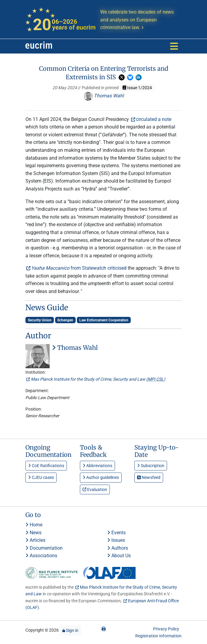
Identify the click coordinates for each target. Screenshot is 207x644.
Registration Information (158, 636)
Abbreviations (97, 466)
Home (34, 525)
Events (116, 533)
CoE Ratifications (46, 466)
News (33, 533)
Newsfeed (149, 477)
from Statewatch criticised (79, 268)
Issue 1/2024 (137, 88)
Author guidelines (101, 477)
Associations (41, 556)
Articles (35, 540)
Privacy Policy (166, 629)
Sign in (70, 630)
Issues (116, 540)
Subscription (151, 466)
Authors (118, 548)
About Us (119, 556)
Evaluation (95, 490)
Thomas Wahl (104, 96)
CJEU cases (41, 477)
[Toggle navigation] (174, 46)
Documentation (44, 548)
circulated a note (154, 119)
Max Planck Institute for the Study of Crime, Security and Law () (98, 379)
